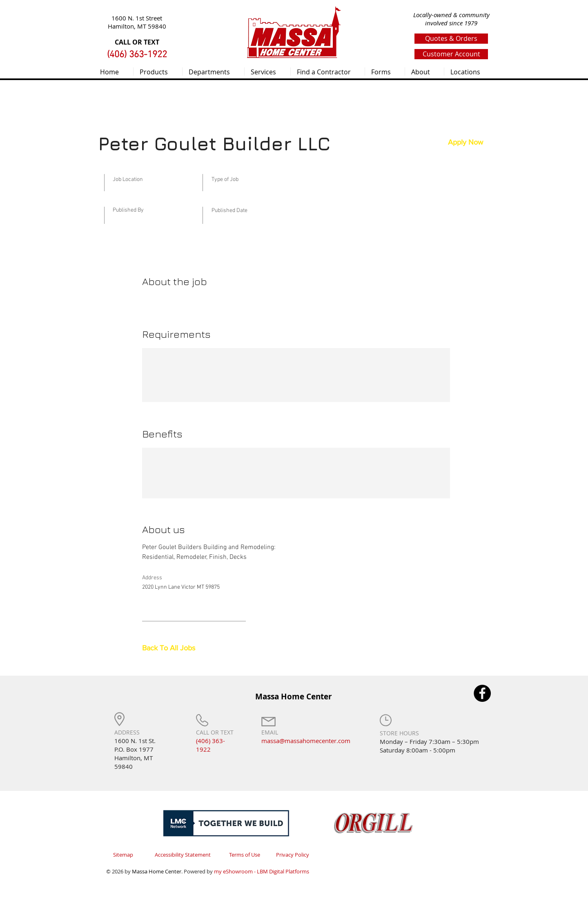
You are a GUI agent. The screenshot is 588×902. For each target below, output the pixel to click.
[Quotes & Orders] (451, 39)
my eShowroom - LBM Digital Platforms (262, 871)
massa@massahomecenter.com (306, 741)
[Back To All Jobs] (171, 648)
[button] (158, 71)
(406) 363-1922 (210, 745)
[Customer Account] (451, 54)
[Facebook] (482, 693)
